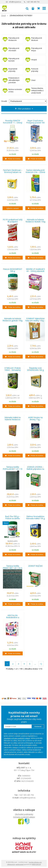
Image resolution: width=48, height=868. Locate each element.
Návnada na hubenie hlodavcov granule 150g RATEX (13, 321)
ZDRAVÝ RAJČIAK (35, 566)
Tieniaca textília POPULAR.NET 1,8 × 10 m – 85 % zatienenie (13, 469)
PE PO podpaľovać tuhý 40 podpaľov (13, 221)
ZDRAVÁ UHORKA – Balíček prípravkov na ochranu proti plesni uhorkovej (35, 469)
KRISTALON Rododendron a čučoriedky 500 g (13, 617)
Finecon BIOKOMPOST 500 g (13, 270)
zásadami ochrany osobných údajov (17, 738)
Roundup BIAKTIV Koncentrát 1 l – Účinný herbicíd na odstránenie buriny (13, 123)
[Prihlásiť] (33, 8)
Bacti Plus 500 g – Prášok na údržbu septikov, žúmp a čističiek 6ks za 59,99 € (13, 518)
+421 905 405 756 (33, 2)
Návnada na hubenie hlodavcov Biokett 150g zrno (35, 222)
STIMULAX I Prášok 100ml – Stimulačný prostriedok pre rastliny (13, 370)
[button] (27, 8)
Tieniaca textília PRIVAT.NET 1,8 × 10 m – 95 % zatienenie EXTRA (13, 568)
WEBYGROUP (36, 864)
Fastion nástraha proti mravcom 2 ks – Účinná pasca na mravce (35, 172)
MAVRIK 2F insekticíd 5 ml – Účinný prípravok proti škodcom (35, 271)
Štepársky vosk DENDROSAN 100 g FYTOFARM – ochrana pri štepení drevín (35, 370)
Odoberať (38, 726)
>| (41, 664)
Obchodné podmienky (24, 814)
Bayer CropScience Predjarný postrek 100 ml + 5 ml (35, 123)
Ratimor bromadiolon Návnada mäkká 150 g (35, 517)
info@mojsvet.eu (15, 2)
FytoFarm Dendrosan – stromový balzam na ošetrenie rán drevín (13, 172)
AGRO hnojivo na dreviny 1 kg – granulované (35, 420)
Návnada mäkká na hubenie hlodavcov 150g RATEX (13, 420)
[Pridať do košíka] (13, 159)
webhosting (20, 864)
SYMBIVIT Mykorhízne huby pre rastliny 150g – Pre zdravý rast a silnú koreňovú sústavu (35, 321)
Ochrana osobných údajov (24, 817)
